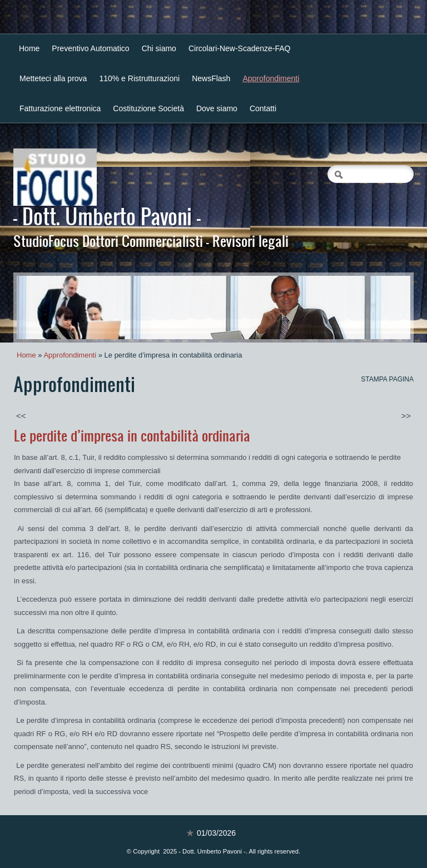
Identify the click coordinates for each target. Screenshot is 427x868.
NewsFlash (211, 78)
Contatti (263, 108)
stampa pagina (387, 379)
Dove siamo (217, 108)
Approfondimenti (271, 78)
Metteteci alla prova (53, 78)
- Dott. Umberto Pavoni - (107, 216)
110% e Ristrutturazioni (139, 78)
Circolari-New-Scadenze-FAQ (240, 48)
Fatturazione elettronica (60, 108)
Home (29, 48)
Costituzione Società (148, 108)
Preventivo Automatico (90, 48)
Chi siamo (159, 48)
